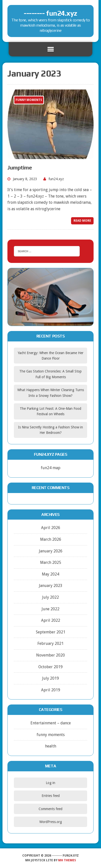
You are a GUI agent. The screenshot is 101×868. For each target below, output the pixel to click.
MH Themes (67, 860)
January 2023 (51, 586)
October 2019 (50, 667)
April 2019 (51, 690)
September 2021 (51, 632)
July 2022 (50, 597)
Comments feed (50, 809)
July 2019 (50, 678)
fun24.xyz (56, 179)
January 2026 (51, 551)
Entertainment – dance (51, 723)
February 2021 (50, 643)
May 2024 (50, 574)
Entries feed (51, 796)
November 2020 (50, 655)
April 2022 (51, 620)
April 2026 (51, 528)
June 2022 (50, 609)
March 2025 (51, 562)
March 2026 (51, 539)
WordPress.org (51, 822)
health (51, 746)
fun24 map (51, 468)
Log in (50, 783)
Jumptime (20, 167)
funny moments (51, 735)
